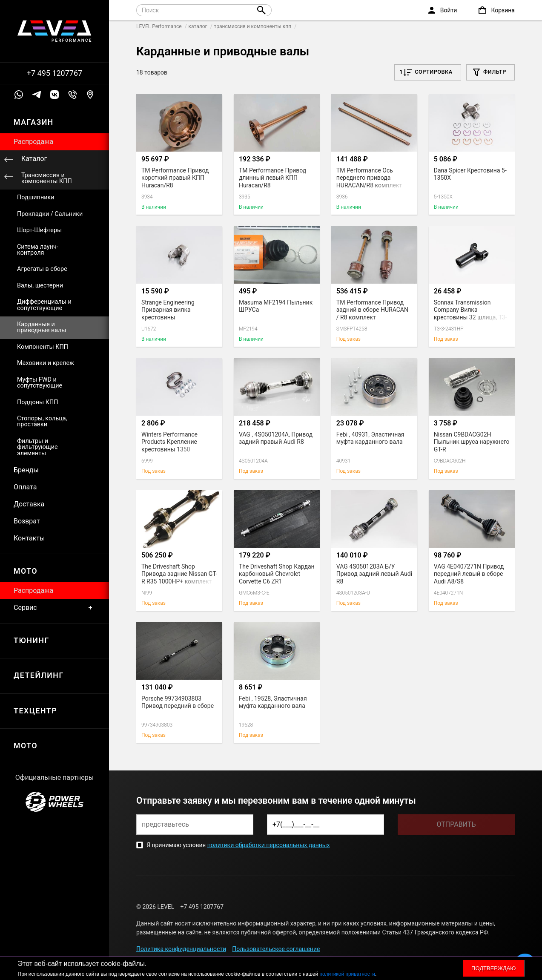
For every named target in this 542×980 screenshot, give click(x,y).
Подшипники (36, 197)
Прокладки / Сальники (50, 214)
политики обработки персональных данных (269, 845)
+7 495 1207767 (54, 73)
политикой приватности (347, 974)
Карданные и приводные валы (42, 327)
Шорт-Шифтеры (39, 230)
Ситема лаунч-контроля (38, 250)
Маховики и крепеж (46, 363)
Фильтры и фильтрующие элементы (37, 447)
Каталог (34, 159)
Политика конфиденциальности (181, 949)
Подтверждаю (493, 968)
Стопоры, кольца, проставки (42, 421)
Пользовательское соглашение (276, 949)
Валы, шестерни (40, 286)
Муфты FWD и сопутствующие (40, 383)
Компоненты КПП (43, 347)
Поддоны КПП (38, 402)
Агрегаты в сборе (42, 269)
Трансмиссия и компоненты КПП (47, 178)
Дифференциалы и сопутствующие (44, 305)
